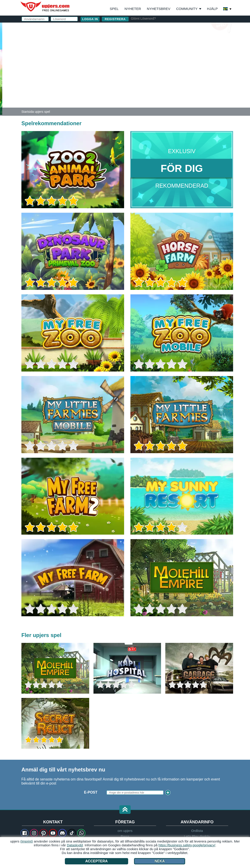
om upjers (125, 831)
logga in (176, 28)
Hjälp (212, 9)
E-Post (143, 49)
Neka (160, 861)
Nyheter (133, 9)
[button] (125, 810)
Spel (114, 9)
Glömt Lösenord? (143, 18)
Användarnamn (152, 40)
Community (187, 9)
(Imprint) (27, 841)
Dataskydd (75, 845)
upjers (45, 7)
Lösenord (147, 58)
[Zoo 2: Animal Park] (1, 69)
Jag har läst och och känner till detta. (174, 78)
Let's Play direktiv (197, 836)
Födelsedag (149, 67)
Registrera (115, 19)
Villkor (167, 76)
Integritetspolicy (192, 76)
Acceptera (96, 861)
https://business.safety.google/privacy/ (187, 845)
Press (125, 836)
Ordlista (197, 831)
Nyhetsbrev (159, 9)
